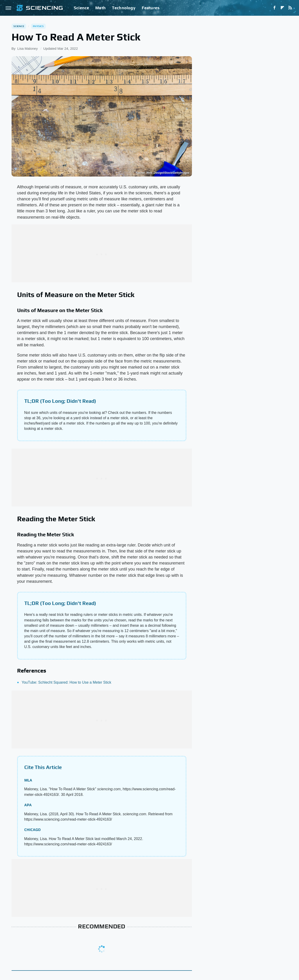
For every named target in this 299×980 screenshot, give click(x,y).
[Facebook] (274, 8)
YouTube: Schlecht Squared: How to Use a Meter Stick (66, 682)
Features (151, 8)
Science (81, 8)
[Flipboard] (282, 8)
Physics (38, 26)
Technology (124, 8)
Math (100, 8)
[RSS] (290, 8)
